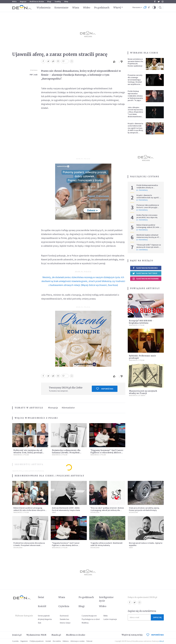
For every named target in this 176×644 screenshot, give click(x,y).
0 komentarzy (142, 200)
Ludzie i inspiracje (110, 619)
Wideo (87, 8)
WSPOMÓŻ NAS (155, 635)
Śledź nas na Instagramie (146, 279)
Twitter (159, 2)
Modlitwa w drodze (37, 2)
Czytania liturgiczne (89, 616)
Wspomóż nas (105, 389)
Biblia (14, 2)
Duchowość (64, 616)
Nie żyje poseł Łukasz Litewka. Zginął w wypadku (146, 544)
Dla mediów (57, 641)
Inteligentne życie (106, 599)
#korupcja (53, 408)
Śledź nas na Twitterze (145, 273)
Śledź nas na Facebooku (145, 268)
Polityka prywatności (37, 641)
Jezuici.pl (17, 635)
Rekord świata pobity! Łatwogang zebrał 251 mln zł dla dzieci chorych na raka (149, 227)
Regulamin (24, 641)
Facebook (155, 2)
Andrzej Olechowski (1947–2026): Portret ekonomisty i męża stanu (66, 509)
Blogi (49, 2)
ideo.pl (162, 641)
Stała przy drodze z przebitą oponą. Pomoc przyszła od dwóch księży (144, 509)
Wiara (76, 8)
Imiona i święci (65, 623)
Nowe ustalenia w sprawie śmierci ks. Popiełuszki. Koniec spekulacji (136, 62)
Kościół (42, 606)
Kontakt (48, 641)
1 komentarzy (142, 250)
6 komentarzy (142, 210)
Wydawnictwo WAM (36, 635)
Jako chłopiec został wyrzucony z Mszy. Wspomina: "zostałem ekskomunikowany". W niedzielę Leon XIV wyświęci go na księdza (136, 115)
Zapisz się (157, 617)
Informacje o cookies (77, 641)
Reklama (66, 641)
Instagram (163, 2)
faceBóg (58, 2)
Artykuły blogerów (45, 619)
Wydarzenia (44, 8)
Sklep (66, 2)
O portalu (15, 641)
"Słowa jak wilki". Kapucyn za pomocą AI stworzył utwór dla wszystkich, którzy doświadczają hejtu (149, 248)
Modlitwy (85, 623)
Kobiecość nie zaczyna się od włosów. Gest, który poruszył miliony (28, 453)
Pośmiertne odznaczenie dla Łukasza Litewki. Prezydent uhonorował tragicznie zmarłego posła (29, 545)
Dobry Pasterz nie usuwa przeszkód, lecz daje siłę (147, 216)
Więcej (117, 7)
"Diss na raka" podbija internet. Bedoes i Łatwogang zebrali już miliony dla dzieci (107, 510)
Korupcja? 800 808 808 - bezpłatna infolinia (141, 322)
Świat (54, 512)
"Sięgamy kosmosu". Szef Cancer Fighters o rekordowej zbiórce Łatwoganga (107, 453)
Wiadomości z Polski (43, 418)
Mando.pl (56, 635)
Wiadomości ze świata (137, 395)
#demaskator (68, 408)
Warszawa (136, 7)
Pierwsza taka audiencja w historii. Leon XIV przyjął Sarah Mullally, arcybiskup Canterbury (148, 208)
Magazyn (23, 2)
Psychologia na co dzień (91, 619)
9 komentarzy (142, 230)
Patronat (89, 641)
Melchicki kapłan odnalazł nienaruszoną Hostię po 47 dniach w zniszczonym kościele (148, 238)
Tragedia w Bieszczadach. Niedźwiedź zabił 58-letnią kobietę (107, 544)
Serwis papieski (44, 616)
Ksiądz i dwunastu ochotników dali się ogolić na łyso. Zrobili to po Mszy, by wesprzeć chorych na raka (136, 129)
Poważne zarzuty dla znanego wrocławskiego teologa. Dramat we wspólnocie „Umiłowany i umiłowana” (135, 82)
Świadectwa (64, 619)
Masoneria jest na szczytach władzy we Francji (143, 392)
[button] (154, 8)
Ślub (40, 623)
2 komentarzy (142, 190)
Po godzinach (102, 8)
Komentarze (61, 8)
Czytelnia (64, 606)
